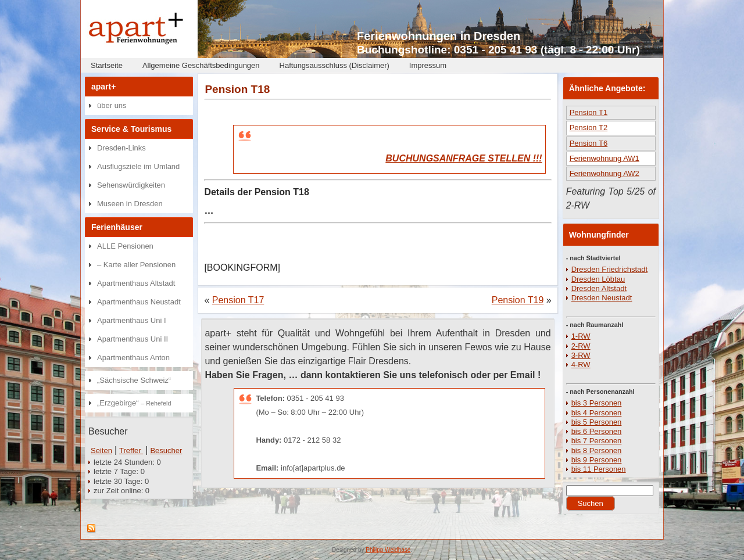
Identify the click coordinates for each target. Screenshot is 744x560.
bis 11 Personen (599, 469)
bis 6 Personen (597, 431)
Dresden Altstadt (599, 288)
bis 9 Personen (597, 460)
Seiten (101, 450)
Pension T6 (589, 143)
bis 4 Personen (597, 413)
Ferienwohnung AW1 (604, 158)
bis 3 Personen (597, 403)
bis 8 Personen (597, 450)
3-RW (581, 355)
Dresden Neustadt (602, 298)
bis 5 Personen (597, 422)
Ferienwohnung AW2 (604, 173)
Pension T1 (589, 112)
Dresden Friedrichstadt (610, 269)
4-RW (581, 365)
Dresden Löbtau (598, 279)
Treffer (131, 450)
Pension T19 (518, 300)
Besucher (166, 450)
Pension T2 (589, 128)
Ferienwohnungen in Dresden (439, 36)
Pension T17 (238, 300)
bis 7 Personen (597, 441)
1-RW (581, 336)
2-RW (581, 346)
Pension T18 (237, 89)
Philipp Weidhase (388, 550)
